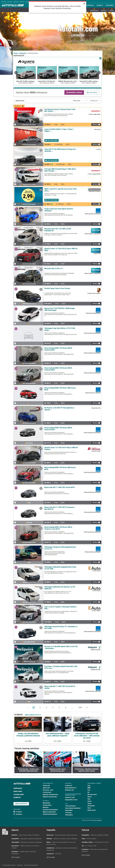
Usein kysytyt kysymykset (73, 808)
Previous (16, 73)
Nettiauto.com (69, 790)
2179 (37, 715)
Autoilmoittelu (47, 805)
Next (99, 73)
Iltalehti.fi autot (70, 797)
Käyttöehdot (69, 810)
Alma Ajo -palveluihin (97, 820)
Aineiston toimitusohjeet (50, 810)
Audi (89, 786)
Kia (88, 792)
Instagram (19, 814)
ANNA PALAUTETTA (21, 804)
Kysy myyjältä (51, 140)
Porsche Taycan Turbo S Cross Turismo (57, 288)
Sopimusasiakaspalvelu (50, 814)
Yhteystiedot (69, 815)
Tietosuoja (68, 813)
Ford (89, 790)
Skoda (89, 801)
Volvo (89, 808)
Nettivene (16, 1)
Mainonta (46, 807)
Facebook (19, 812)
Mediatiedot (46, 803)
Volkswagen (91, 806)
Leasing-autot (19, 794)
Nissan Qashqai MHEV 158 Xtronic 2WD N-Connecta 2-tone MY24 (58, 528)
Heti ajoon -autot (48, 790)
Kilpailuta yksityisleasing (50, 794)
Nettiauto (4, 1)
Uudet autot (18, 791)
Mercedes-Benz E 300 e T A (54, 268)
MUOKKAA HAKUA (74, 92)
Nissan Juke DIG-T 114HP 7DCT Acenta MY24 (60, 487)
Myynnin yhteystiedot (49, 812)
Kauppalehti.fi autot (71, 800)
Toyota (89, 803)
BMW (89, 788)
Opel (89, 799)
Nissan (90, 797)
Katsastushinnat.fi (71, 788)
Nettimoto (10, 1)
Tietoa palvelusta (70, 806)
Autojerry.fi (69, 786)
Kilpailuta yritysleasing (50, 797)
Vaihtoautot (18, 788)
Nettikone (22, 1)
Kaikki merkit (92, 810)
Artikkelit (17, 797)
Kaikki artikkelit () (33, 715)
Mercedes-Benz (92, 794)
